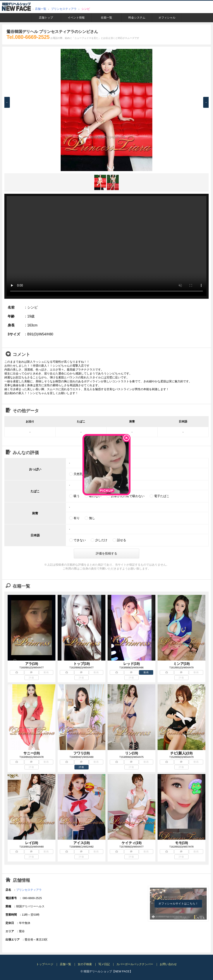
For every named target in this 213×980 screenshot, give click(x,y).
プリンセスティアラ (64, 9)
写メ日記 (104, 964)
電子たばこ (162, 496)
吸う (77, 496)
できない (80, 540)
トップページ (45, 964)
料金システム (137, 18)
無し (92, 518)
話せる (122, 540)
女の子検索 (85, 964)
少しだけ (101, 540)
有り (77, 518)
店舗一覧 (41, 9)
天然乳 (78, 474)
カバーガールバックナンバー (135, 964)
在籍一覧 (106, 18)
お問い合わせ (168, 964)
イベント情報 (76, 18)
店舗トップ (46, 18)
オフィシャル (167, 18)
